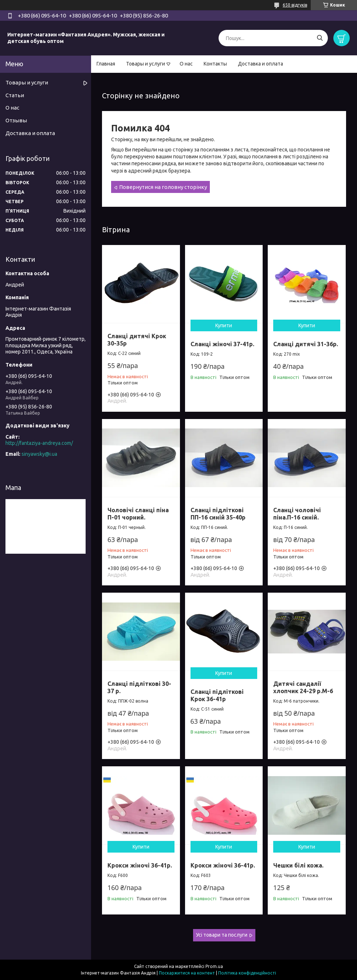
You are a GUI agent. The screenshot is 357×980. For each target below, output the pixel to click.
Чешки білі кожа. (298, 865)
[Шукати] (320, 38)
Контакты (215, 64)
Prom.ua (214, 966)
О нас (186, 64)
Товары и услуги (146, 64)
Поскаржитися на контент (187, 973)
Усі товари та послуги (222, 935)
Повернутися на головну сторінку (163, 187)
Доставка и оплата (260, 64)
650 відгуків (295, 5)
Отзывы (16, 120)
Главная (106, 64)
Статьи (15, 95)
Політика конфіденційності (247, 973)
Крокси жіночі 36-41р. (140, 865)
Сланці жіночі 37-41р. (222, 344)
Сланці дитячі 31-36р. (306, 344)
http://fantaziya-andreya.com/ (39, 443)
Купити (224, 325)
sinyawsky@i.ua (39, 454)
